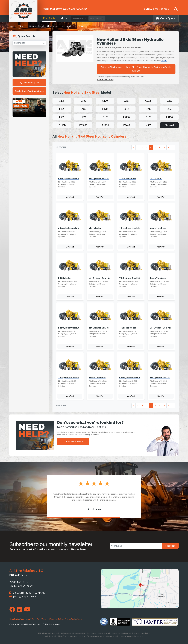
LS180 (169, 117)
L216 (126, 109)
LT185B (83, 125)
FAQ (73, 619)
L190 (105, 109)
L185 (83, 109)
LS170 (148, 117)
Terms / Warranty (49, 619)
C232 (148, 101)
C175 (62, 101)
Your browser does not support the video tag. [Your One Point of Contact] (29, 107)
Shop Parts (14, 619)
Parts (23, 26)
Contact (80, 619)
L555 (62, 117)
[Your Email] (136, 546)
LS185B (62, 125)
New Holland (36, 26)
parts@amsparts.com (24, 596)
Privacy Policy (64, 619)
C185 (83, 101)
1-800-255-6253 (161, 9)
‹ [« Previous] (133, 147)
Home (13, 26)
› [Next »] (173, 147)
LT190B (105, 125)
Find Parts (49, 18)
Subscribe (170, 546)
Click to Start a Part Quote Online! (29, 91)
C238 (169, 101)
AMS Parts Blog (34, 619)
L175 (62, 109)
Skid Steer (52, 26)
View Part (70, 197)
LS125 (105, 117)
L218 (148, 109)
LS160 (126, 117)
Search (23, 619)
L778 (83, 117)
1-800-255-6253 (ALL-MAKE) (29, 593)
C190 (105, 101)
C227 (126, 101)
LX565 (148, 125)
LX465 (126, 125)
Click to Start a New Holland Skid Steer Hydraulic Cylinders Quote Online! (136, 69)
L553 (169, 109)
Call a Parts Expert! (29, 83)
